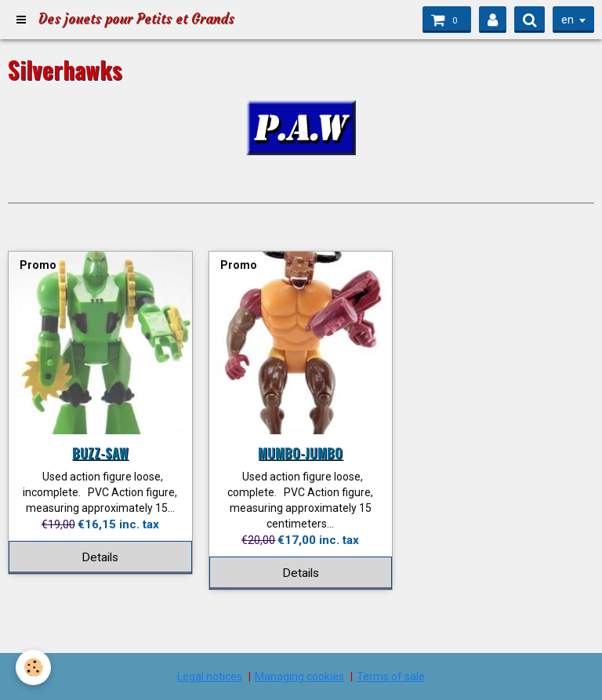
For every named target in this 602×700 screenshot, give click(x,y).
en (568, 20)
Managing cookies (299, 676)
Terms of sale (391, 676)
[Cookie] (33, 667)
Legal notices (210, 676)
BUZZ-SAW (100, 453)
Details (100, 557)
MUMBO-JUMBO (300, 453)
